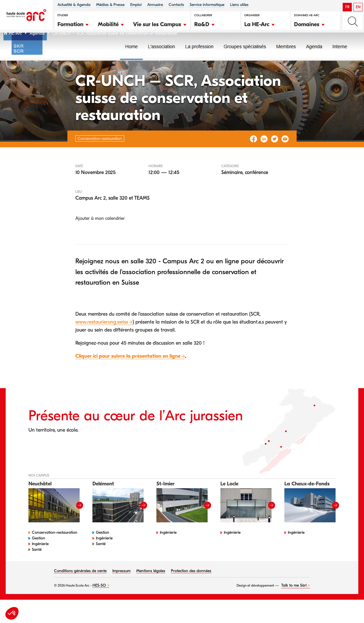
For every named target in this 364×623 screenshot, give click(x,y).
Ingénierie (40, 559)
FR (347, 7)
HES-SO (99, 600)
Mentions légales (151, 586)
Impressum (121, 586)
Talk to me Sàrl (294, 600)
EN (358, 7)
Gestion (39, 553)
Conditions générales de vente (80, 586)
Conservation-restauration (55, 547)
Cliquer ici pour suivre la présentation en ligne (128, 371)
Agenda (37, 48)
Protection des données (191, 586)
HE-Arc (15, 48)
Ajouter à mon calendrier (100, 233)
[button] (73, 24)
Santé (37, 564)
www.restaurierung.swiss (102, 337)
